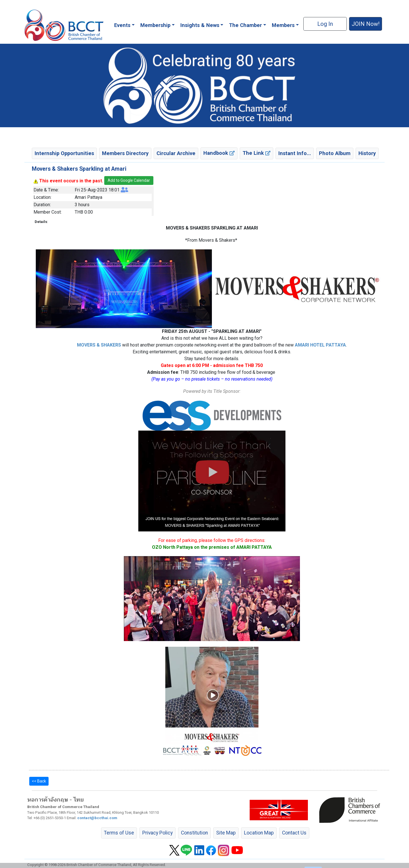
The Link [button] (256, 153)
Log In (325, 24)
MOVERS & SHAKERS (99, 345)
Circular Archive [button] (176, 153)
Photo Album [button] (335, 153)
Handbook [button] (219, 153)
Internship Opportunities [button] (64, 153)
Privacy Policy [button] (157, 833)
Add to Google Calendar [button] (129, 180)
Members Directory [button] (125, 153)
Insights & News (200, 25)
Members (283, 25)
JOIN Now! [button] (366, 24)
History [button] (367, 153)
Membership (155, 25)
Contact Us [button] (294, 833)
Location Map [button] (259, 833)
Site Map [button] (226, 833)
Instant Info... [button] (295, 153)
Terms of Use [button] (119, 833)
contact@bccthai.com (97, 818)
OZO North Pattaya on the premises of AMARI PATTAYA (212, 547)
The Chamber (245, 25)
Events (122, 25)
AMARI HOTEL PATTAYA (320, 345)
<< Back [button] (39, 781)
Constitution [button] (194, 833)
